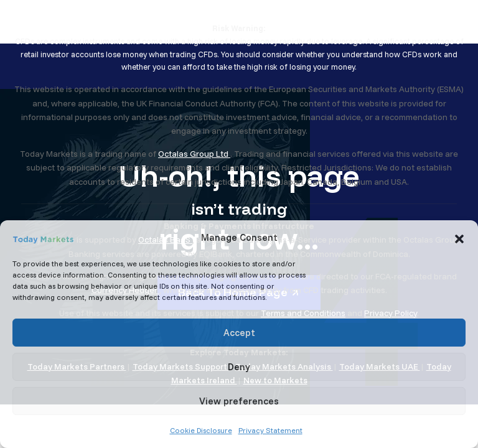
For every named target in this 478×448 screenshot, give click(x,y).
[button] (459, 238)
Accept (239, 333)
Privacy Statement (270, 430)
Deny (239, 367)
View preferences (239, 401)
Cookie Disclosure (201, 430)
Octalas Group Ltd (194, 154)
